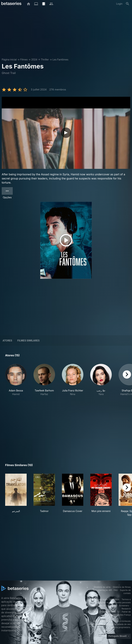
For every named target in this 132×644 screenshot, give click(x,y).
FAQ (116, 590)
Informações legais (99, 599)
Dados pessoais (123, 602)
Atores (7, 340)
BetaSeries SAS (100, 606)
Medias (113, 606)
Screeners (124, 606)
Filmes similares (28, 340)
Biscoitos (115, 599)
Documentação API (103, 590)
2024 (34, 60)
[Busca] (128, 4)
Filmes (24, 60)
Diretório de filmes (122, 587)
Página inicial (9, 60)
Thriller (45, 60)
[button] (16, 382)
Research (126, 609)
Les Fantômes (60, 60)
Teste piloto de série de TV (106, 612)
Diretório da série (102, 587)
